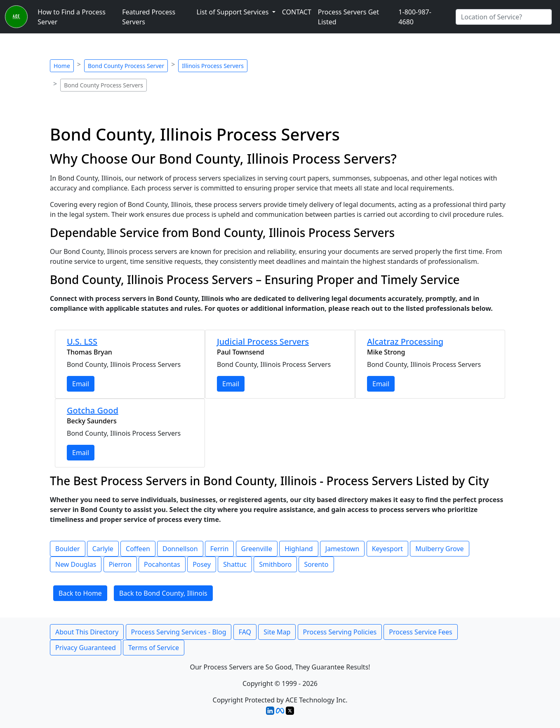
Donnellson (180, 549)
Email (81, 384)
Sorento (316, 564)
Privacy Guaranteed (86, 648)
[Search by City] (504, 17)
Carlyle (103, 549)
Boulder (68, 549)
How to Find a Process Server (72, 17)
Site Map (277, 632)
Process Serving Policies (340, 632)
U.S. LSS (82, 342)
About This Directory (87, 632)
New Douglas (76, 564)
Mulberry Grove (439, 549)
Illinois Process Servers (213, 66)
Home (62, 66)
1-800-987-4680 (415, 17)
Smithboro (275, 564)
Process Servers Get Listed (348, 17)
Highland (299, 549)
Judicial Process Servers (263, 342)
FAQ (245, 632)
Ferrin (220, 549)
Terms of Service (154, 648)
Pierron (120, 564)
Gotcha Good (93, 410)
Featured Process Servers (149, 17)
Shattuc (235, 564)
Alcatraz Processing (405, 342)
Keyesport (387, 549)
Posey (202, 564)
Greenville (257, 549)
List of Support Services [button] (233, 12)
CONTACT (297, 12)
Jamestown (342, 549)
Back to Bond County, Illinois (163, 593)
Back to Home (80, 593)
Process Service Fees (420, 632)
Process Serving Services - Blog (179, 632)
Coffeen (138, 549)
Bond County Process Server (126, 66)
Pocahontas (162, 564)
